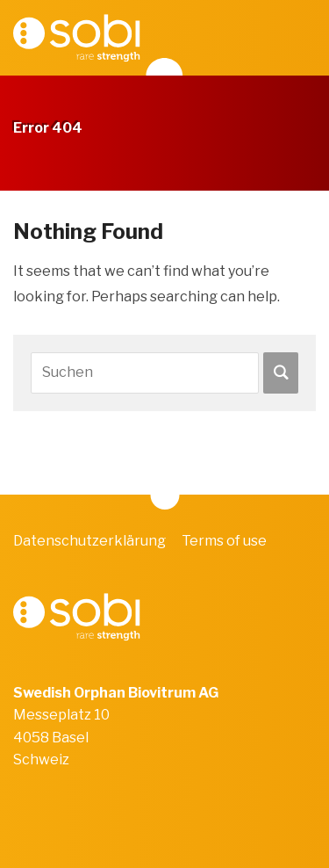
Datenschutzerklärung (89, 541)
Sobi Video (77, 38)
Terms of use (224, 541)
